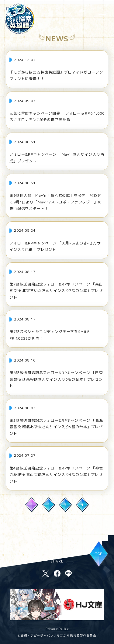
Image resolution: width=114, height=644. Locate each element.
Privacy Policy (57, 628)
